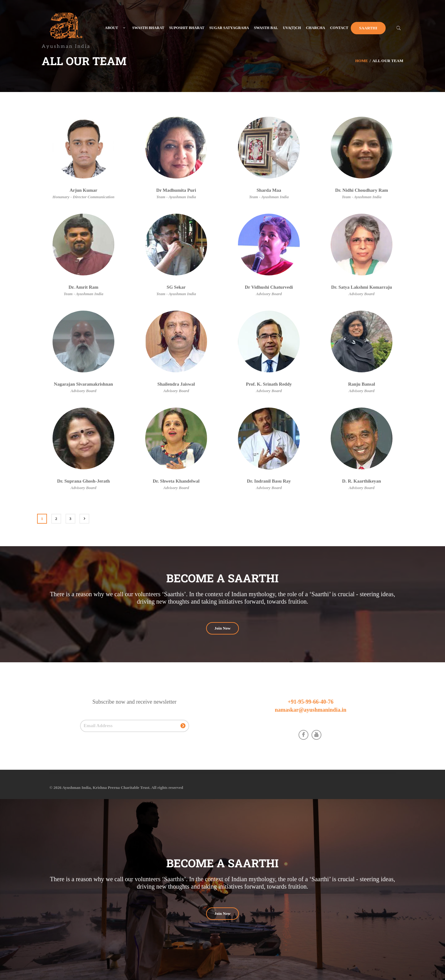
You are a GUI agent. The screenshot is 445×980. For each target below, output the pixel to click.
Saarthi (368, 28)
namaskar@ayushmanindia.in (310, 710)
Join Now (222, 628)
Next (84, 519)
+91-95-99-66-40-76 (311, 702)
